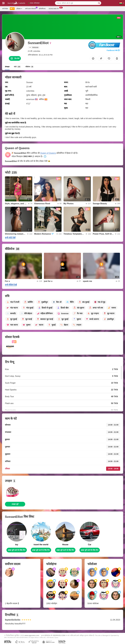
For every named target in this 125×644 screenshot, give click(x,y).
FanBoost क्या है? (113, 50)
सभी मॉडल (5, 9)
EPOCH (47, 635)
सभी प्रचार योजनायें (31, 8)
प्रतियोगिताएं (42, 9)
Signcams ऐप (54, 8)
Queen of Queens (48, 153)
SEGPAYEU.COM (59, 635)
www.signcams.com (32, 635)
